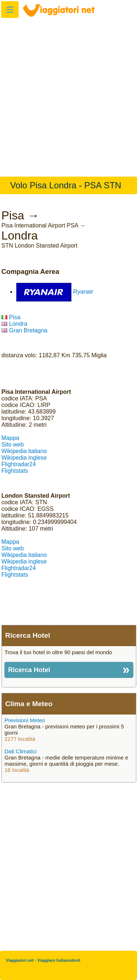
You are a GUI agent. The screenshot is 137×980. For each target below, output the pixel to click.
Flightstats (15, 471)
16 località (17, 770)
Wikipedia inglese (24, 458)
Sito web (13, 444)
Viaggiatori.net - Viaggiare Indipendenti (43, 960)
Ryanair (83, 292)
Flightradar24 (19, 464)
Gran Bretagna (24, 330)
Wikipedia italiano (24, 451)
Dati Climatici (20, 751)
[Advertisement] (68, 93)
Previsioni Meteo (25, 720)
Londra (14, 324)
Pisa (11, 317)
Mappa (10, 438)
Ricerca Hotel (29, 670)
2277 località (20, 739)
